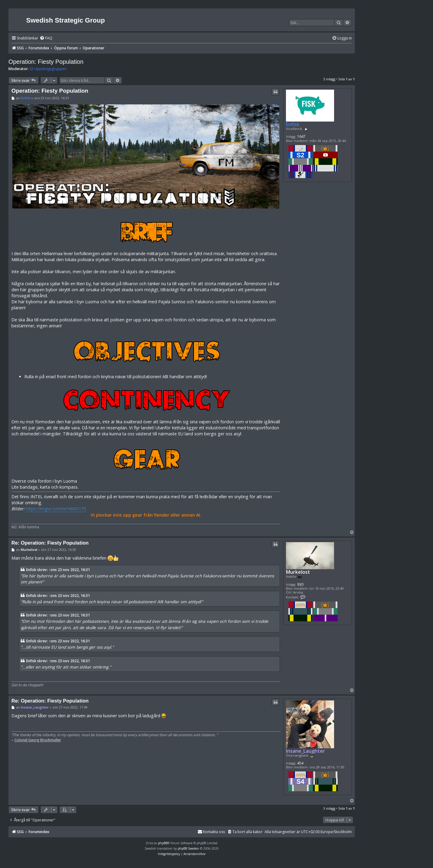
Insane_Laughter (306, 751)
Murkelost (298, 572)
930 (300, 584)
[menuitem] (46, 38)
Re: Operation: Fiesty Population (50, 543)
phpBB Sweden (188, 848)
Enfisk (293, 124)
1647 (301, 136)
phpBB (163, 843)
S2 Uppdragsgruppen (48, 69)
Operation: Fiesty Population (46, 62)
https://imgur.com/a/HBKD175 (56, 509)
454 (300, 763)
